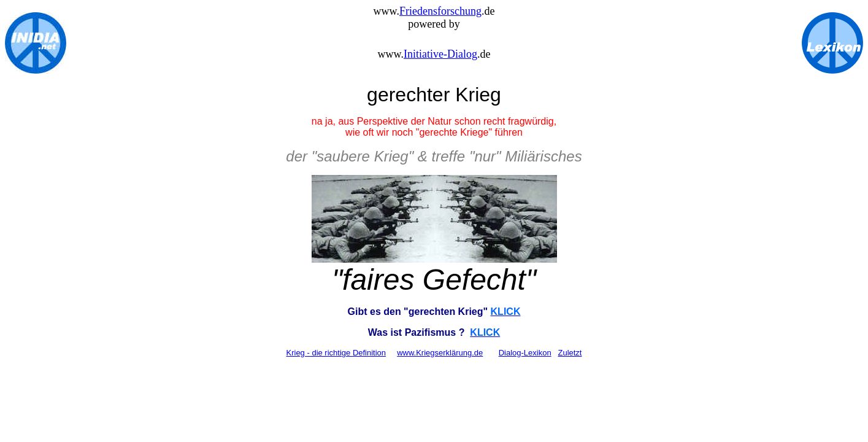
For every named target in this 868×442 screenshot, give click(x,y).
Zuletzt (570, 353)
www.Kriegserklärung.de (440, 353)
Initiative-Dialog (440, 54)
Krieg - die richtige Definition (336, 353)
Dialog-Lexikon (525, 353)
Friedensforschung (440, 11)
